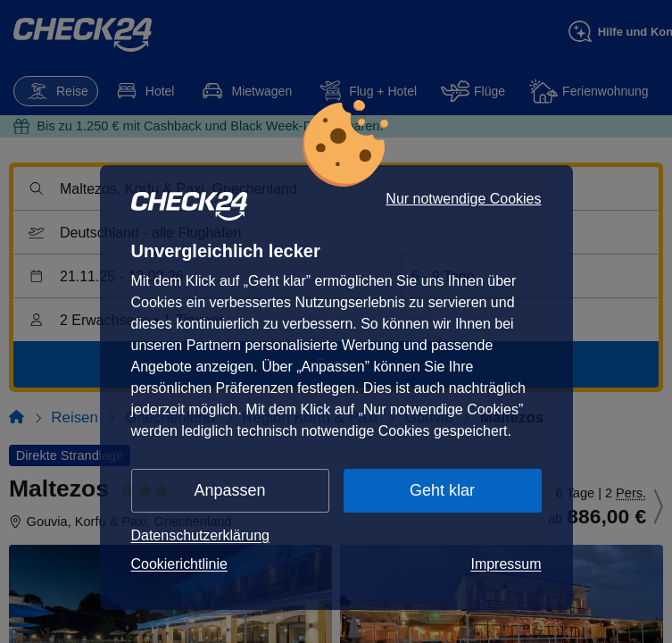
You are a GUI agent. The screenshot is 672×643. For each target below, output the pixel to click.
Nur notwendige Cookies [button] (463, 199)
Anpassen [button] (230, 490)
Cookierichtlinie (179, 564)
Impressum (506, 564)
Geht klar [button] (442, 490)
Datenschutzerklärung (201, 535)
